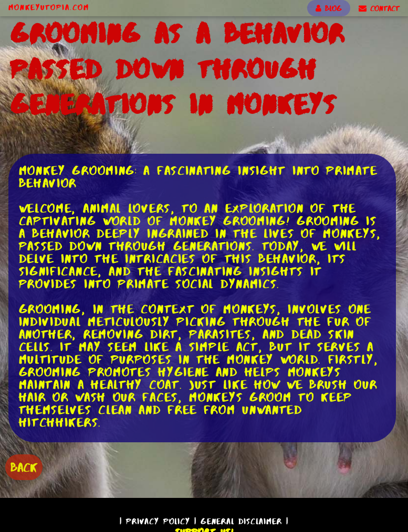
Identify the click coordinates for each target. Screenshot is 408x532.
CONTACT (379, 8)
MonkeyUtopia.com (49, 7)
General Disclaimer (241, 521)
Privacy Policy (158, 521)
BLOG (329, 8)
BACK (24, 467)
